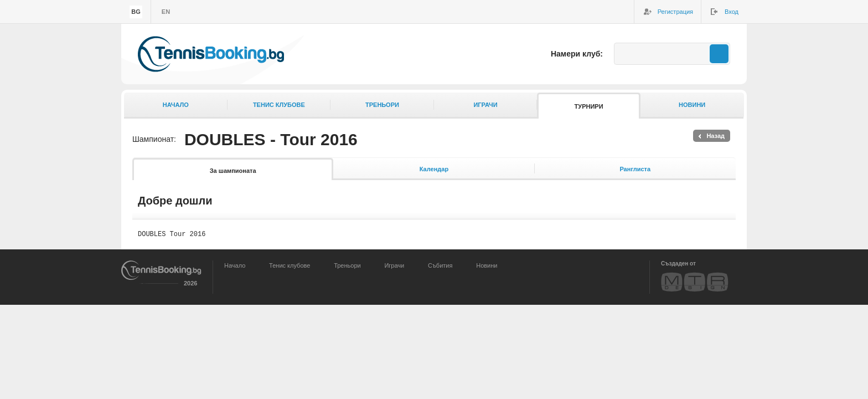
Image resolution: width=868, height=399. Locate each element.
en (166, 12)
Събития (440, 267)
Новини (692, 105)
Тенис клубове (279, 105)
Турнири (589, 106)
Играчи (485, 105)
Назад (715, 136)
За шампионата (233, 171)
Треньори (382, 105)
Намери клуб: (577, 54)
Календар (434, 169)
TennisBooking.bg (211, 54)
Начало (176, 105)
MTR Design (695, 283)
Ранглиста (635, 169)
